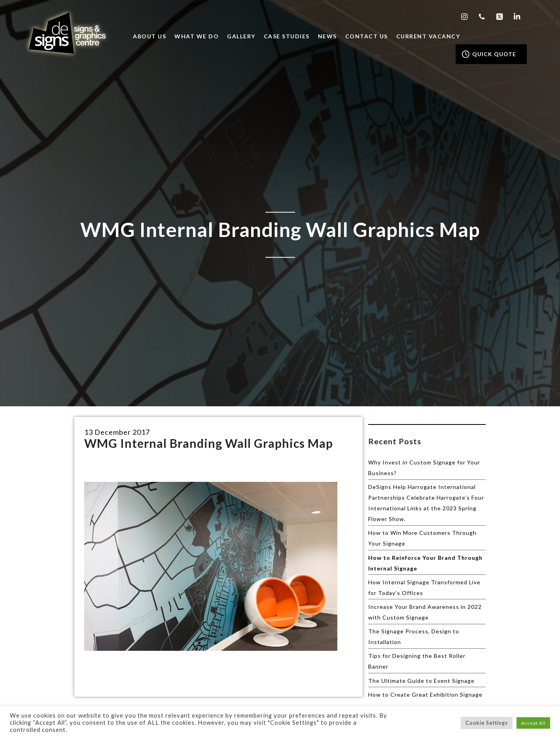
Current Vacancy (428, 36)
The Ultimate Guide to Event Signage (421, 681)
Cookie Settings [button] (487, 723)
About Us (149, 36)
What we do (197, 36)
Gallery (241, 36)
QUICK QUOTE (489, 54)
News (327, 36)
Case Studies (287, 36)
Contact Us (367, 36)
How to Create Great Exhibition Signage (425, 694)
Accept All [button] (533, 723)
